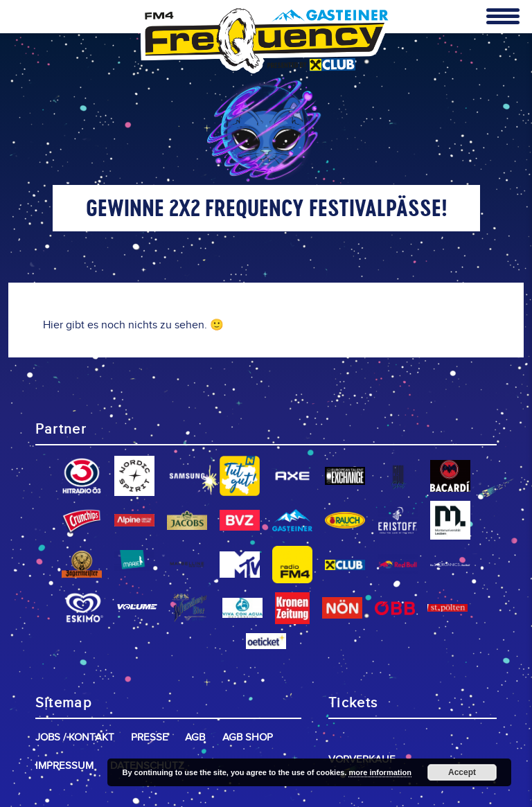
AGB (195, 737)
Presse (150, 737)
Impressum (64, 766)
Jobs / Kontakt (75, 737)
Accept (462, 772)
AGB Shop (248, 737)
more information (380, 772)
